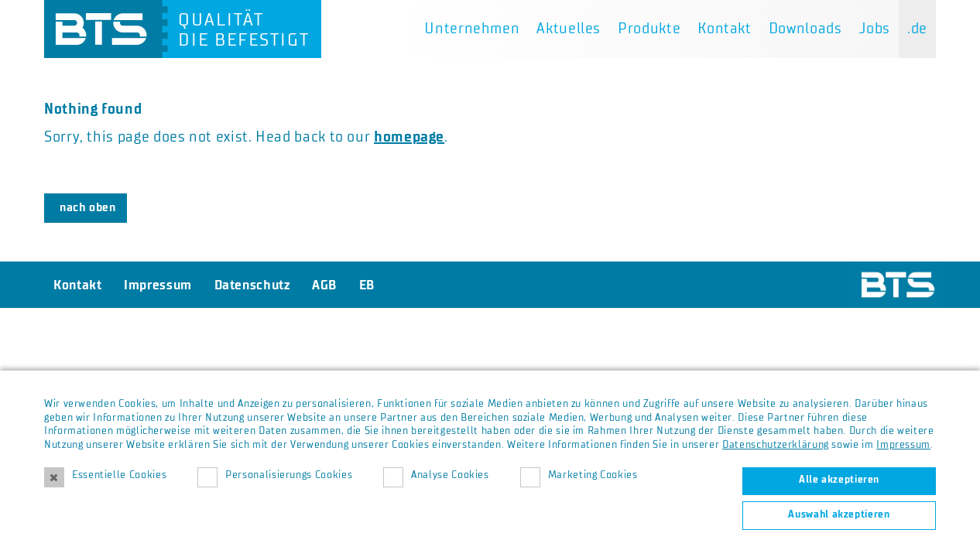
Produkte (649, 29)
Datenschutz (252, 285)
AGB (324, 285)
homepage (409, 137)
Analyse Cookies (450, 475)
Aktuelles (569, 29)
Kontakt (724, 29)
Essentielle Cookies (119, 475)
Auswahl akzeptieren (839, 514)
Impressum (903, 445)
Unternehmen (472, 29)
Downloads (805, 29)
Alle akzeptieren (839, 480)
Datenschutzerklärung (776, 445)
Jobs (875, 29)
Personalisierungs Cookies (289, 475)
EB (367, 285)
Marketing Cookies (593, 475)
